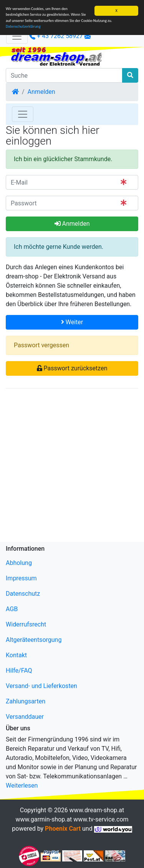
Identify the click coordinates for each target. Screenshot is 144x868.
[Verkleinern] (17, 36)
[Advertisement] (72, 467)
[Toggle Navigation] (23, 114)
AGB (12, 609)
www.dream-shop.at (97, 810)
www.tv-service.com (101, 819)
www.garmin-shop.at (44, 819)
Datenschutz (23, 594)
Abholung (19, 563)
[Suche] (64, 75)
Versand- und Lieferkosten (41, 686)
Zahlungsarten (26, 701)
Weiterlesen (22, 786)
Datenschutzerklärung (23, 26)
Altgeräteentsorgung (34, 640)
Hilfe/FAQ (19, 671)
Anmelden (41, 92)
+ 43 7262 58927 (56, 36)
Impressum (21, 578)
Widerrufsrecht (26, 624)
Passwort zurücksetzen (72, 368)
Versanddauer (25, 717)
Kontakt (16, 655)
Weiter (72, 322)
